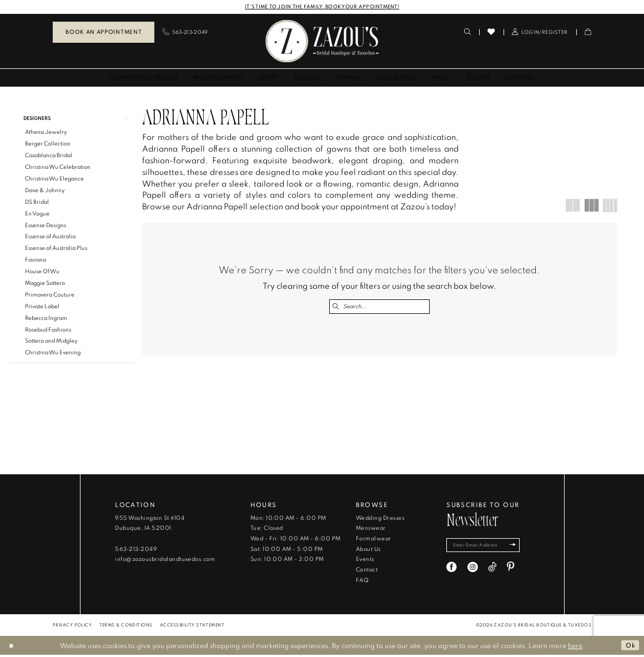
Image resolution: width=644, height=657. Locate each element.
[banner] (322, 41)
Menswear (371, 531)
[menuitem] (104, 33)
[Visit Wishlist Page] (491, 32)
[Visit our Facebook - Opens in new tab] (452, 571)
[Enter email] (487, 548)
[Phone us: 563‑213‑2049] (185, 32)
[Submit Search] (336, 307)
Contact (367, 572)
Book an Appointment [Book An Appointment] (104, 32)
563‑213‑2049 (136, 551)
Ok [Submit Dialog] (630, 648)
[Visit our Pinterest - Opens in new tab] (510, 571)
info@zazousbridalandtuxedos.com (165, 562)
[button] (540, 32)
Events (365, 562)
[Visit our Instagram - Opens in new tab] (473, 571)
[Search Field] (379, 307)
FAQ (362, 582)
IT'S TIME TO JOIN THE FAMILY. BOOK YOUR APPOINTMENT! (322, 6)
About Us (368, 551)
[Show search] (467, 32)
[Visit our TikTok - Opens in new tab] (492, 571)
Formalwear (374, 541)
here (575, 648)
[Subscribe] (520, 548)
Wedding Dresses (380, 520)
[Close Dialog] (12, 648)
